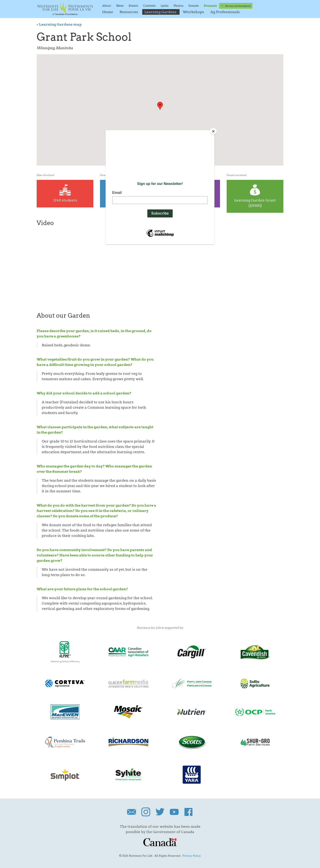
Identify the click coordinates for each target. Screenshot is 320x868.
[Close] (213, 131)
